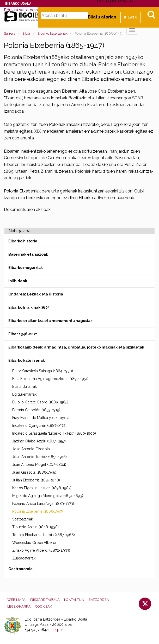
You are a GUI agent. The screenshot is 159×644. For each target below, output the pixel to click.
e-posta (60, 630)
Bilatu (151, 15)
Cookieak (44, 606)
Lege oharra (19, 606)
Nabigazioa (20, 231)
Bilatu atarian (102, 17)
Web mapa (16, 600)
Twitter (145, 604)
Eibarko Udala (18, 4)
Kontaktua (74, 600)
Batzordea (99, 600)
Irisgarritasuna (45, 600)
